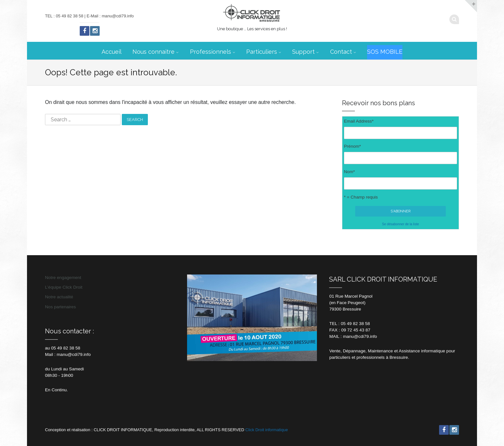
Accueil (112, 52)
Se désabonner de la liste (401, 224)
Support (303, 52)
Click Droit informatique (266, 430)
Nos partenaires (60, 307)
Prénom (352, 146)
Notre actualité (59, 297)
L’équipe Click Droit (64, 287)
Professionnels (211, 52)
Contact (341, 52)
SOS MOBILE (385, 52)
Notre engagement (63, 278)
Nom (349, 172)
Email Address (359, 121)
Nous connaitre (153, 52)
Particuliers (262, 52)
